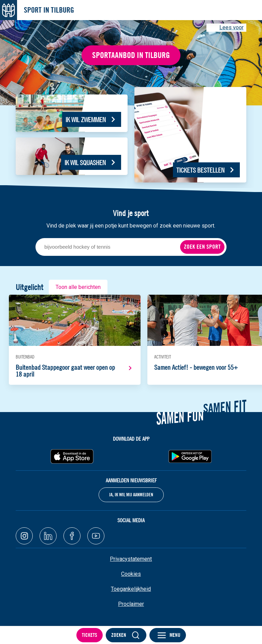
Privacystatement (131, 559)
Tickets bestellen (200, 170)
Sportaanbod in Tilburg (131, 55)
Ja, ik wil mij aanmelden (131, 495)
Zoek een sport (202, 247)
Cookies (131, 574)
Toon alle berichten (78, 287)
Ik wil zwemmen (86, 120)
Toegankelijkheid (131, 589)
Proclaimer (131, 604)
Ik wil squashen (85, 163)
